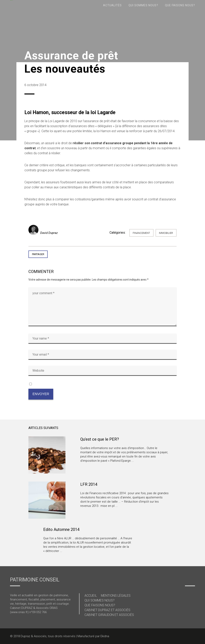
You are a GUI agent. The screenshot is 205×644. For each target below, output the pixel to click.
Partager (38, 254)
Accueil (91, 596)
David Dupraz (49, 233)
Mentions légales (116, 596)
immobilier (166, 233)
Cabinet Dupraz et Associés (107, 610)
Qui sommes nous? (99, 600)
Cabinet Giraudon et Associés (109, 615)
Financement (141, 233)
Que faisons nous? (100, 605)
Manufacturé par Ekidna (93, 636)
